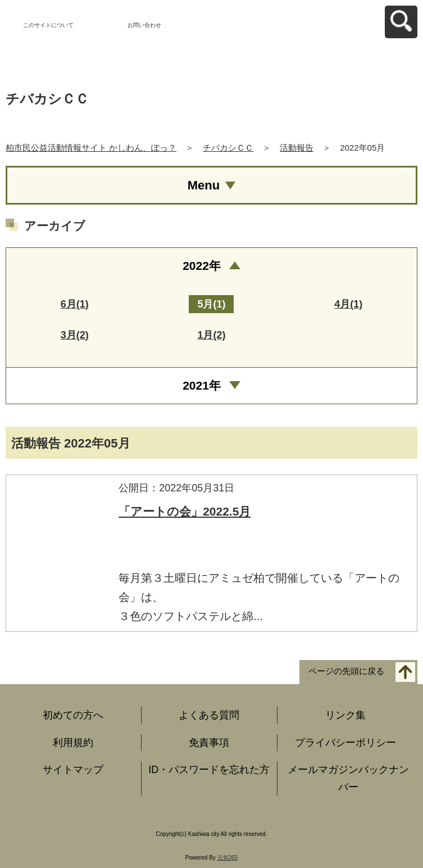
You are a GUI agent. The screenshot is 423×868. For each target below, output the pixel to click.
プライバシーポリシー (345, 743)
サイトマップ (73, 770)
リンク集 (345, 715)
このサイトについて (48, 25)
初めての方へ (73, 715)
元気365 (228, 858)
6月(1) (75, 304)
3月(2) (75, 335)
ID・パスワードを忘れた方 (209, 770)
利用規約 (73, 743)
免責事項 (209, 743)
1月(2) (211, 335)
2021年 (202, 385)
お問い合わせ (144, 25)
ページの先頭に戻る (346, 671)
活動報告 (297, 148)
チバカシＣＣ (228, 148)
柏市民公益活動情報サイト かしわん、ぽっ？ (91, 148)
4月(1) (348, 304)
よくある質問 (209, 715)
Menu (204, 185)
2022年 (202, 266)
